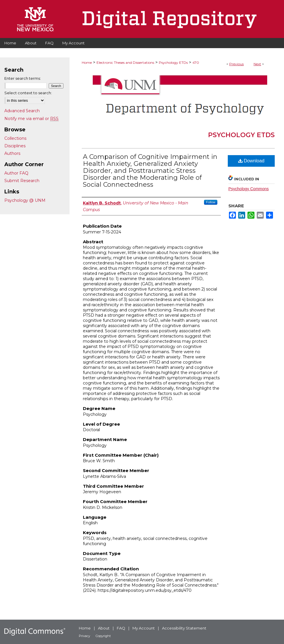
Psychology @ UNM (25, 200)
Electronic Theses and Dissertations (125, 62)
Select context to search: (28, 93)
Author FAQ (16, 173)
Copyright (103, 636)
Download (251, 161)
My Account (144, 628)
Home (87, 62)
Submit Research (22, 181)
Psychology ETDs (173, 62)
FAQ (121, 628)
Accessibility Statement (184, 628)
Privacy (84, 636)
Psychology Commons (248, 189)
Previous (236, 64)
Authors (12, 153)
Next (257, 64)
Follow (211, 202)
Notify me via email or (31, 119)
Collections (15, 138)
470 (196, 62)
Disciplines (15, 146)
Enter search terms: (23, 78)
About (104, 628)
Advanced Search (22, 111)
